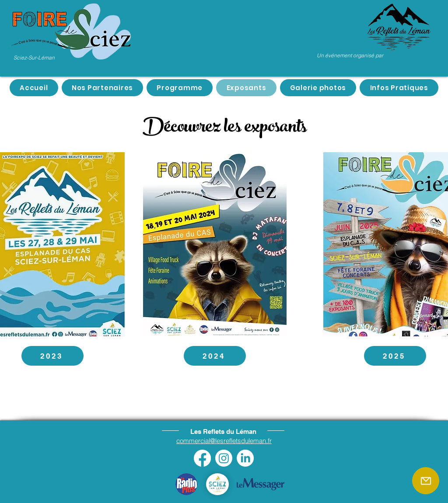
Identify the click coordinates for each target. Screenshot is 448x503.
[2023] (52, 356)
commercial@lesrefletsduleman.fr (224, 441)
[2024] (215, 356)
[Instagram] (224, 458)
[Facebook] (202, 458)
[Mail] (426, 481)
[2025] (395, 356)
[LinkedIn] (245, 458)
